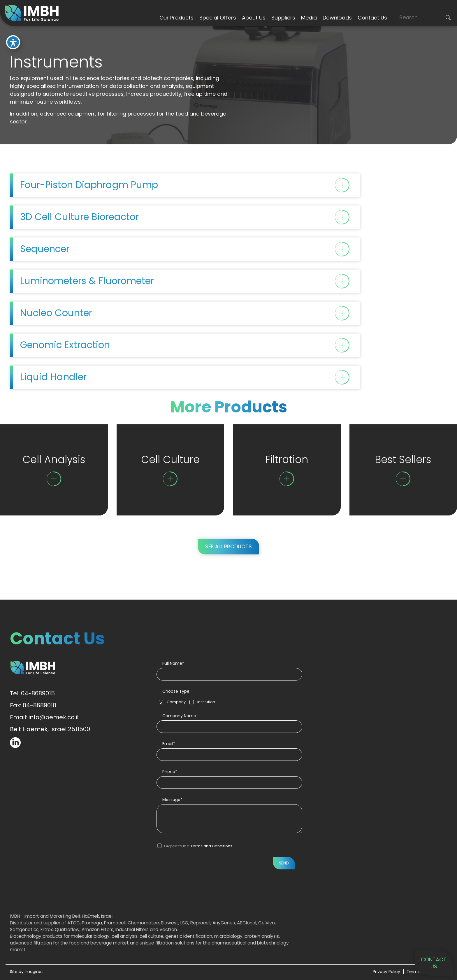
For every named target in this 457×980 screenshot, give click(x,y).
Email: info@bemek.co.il (44, 717)
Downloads (337, 18)
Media (309, 18)
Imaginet (34, 972)
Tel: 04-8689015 (32, 693)
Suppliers (283, 18)
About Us (254, 18)
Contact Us (372, 18)
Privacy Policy (386, 972)
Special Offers (218, 18)
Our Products (176, 18)
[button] (448, 17)
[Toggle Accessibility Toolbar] (13, 42)
